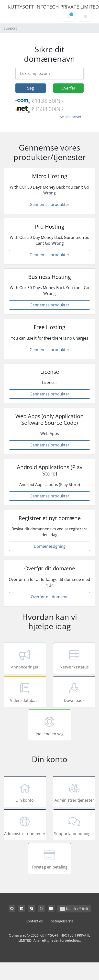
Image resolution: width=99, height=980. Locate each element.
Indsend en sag (49, 726)
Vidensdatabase (25, 692)
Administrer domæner (25, 826)
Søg (31, 88)
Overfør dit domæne (50, 597)
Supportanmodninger (74, 826)
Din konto (25, 792)
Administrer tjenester (74, 792)
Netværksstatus (74, 659)
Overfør (68, 88)
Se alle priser (71, 117)
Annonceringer (25, 659)
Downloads (74, 692)
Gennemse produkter (49, 204)
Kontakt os (34, 921)
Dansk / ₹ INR (74, 909)
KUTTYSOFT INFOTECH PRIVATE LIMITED (53, 7)
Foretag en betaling (49, 859)
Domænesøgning (50, 546)
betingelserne (62, 921)
